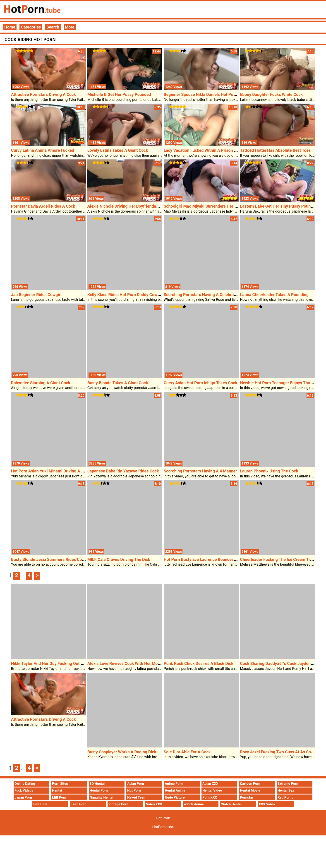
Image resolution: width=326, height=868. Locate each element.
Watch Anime (194, 804)
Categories (31, 27)
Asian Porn (136, 784)
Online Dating (25, 784)
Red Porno (285, 797)
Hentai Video (212, 790)
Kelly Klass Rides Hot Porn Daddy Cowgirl (125, 295)
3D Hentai (97, 784)
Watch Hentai (231, 804)
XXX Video (267, 804)
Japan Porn (23, 797)
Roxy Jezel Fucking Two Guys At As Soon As (281, 752)
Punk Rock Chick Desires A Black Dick (199, 663)
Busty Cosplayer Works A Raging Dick (122, 752)
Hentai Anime (175, 790)
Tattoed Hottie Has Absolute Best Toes (275, 150)
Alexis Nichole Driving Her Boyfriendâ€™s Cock (130, 206)
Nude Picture (175, 797)
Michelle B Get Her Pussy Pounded (119, 94)
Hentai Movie (250, 790)
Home (10, 27)
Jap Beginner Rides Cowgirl (36, 295)
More (70, 27)
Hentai (57, 790)
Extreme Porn (288, 784)
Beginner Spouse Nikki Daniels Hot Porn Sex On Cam (212, 94)
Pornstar (247, 797)
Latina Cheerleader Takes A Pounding (274, 295)
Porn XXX (210, 797)
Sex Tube (40, 804)
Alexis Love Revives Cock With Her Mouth (126, 663)
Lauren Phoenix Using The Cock (269, 471)
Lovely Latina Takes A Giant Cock (118, 150)
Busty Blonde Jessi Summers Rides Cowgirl (51, 559)
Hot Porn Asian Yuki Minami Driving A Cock (51, 471)
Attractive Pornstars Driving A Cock (43, 94)
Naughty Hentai (102, 797)
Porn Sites (60, 784)
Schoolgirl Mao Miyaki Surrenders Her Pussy (205, 206)
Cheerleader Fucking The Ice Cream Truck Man (283, 559)
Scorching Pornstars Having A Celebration (202, 295)
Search (53, 27)
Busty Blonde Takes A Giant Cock (118, 383)
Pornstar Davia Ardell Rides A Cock (43, 206)
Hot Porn (134, 790)
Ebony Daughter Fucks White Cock (271, 94)
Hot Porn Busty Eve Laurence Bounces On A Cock (209, 559)
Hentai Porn (99, 790)
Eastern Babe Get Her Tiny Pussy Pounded (279, 206)
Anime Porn (174, 784)
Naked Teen (136, 797)
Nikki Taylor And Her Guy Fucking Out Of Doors (54, 663)
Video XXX (154, 804)
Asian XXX (210, 784)
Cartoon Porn (250, 784)
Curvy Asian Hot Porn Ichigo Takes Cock (200, 383)
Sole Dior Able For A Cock (187, 752)
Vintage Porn (118, 804)
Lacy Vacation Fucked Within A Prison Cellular (206, 150)
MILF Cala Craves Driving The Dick (119, 559)
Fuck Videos (24, 790)
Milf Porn (59, 797)
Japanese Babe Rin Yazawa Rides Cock (123, 471)
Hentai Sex (286, 790)
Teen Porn (79, 804)
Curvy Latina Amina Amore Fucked (43, 150)
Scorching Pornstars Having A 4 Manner (200, 471)
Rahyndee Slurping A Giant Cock (41, 383)
